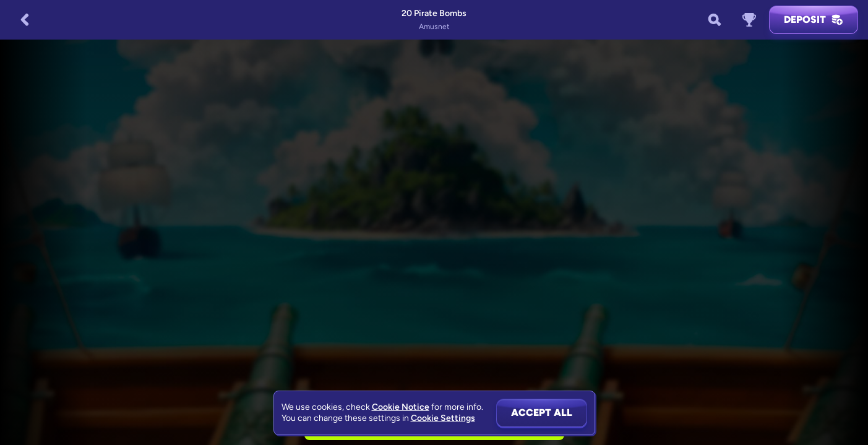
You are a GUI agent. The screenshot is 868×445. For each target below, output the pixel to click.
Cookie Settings (443, 418)
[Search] (715, 20)
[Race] (749, 20)
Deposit (814, 20)
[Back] (25, 20)
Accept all (542, 413)
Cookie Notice (401, 407)
